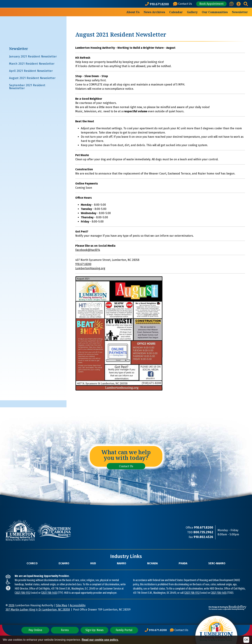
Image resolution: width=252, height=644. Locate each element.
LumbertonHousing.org (90, 268)
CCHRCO (32, 563)
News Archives (154, 12)
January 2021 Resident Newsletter (33, 56)
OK (246, 640)
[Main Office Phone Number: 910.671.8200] (156, 630)
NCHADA (152, 563)
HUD (93, 563)
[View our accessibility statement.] (238, 4)
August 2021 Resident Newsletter (32, 78)
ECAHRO (64, 563)
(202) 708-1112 (22, 593)
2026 (12, 605)
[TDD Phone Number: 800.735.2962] (203, 532)
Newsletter (240, 12)
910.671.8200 (83, 264)
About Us (133, 12)
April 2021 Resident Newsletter (31, 71)
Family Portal (124, 630)
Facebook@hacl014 (88, 250)
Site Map (62, 605)
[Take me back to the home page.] (25, 20)
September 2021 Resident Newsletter (27, 87)
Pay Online (35, 630)
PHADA (183, 563)
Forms (65, 630)
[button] (246, 4)
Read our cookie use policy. (100, 640)
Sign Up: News (94, 630)
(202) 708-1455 (49, 593)
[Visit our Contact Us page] (183, 4)
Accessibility (78, 605)
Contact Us (126, 466)
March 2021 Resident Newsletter (32, 64)
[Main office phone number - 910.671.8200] (157, 4)
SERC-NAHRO (217, 563)
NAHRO (122, 563)
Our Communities (215, 12)
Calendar (176, 12)
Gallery (192, 12)
